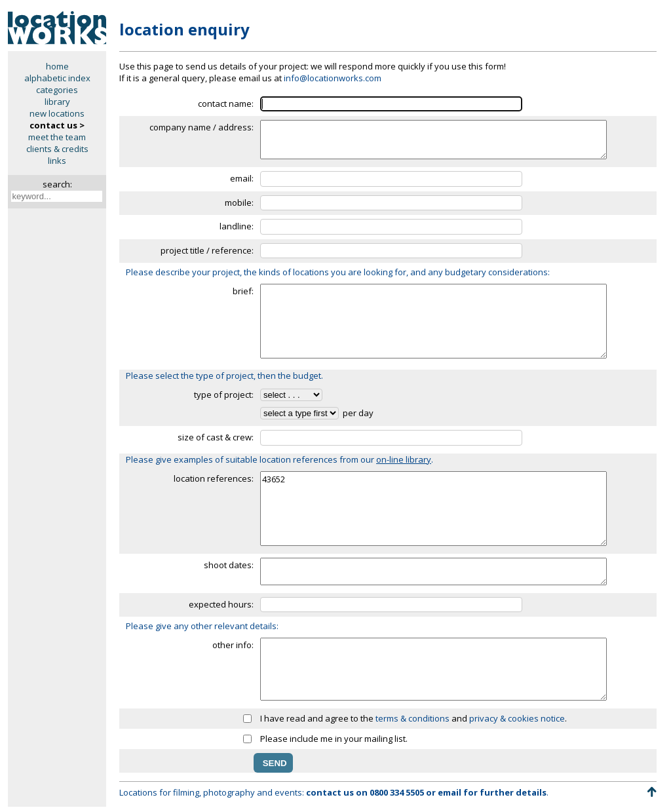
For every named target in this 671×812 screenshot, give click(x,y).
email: (242, 178)
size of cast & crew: (216, 437)
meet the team (57, 137)
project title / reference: (207, 250)
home (57, 66)
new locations (57, 113)
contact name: (226, 104)
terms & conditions (412, 718)
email (450, 792)
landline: (237, 226)
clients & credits (57, 149)
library (57, 102)
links (57, 161)
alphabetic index (57, 78)
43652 (433, 509)
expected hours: (221, 604)
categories (57, 90)
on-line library (404, 459)
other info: (233, 645)
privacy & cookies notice (517, 718)
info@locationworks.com (333, 78)
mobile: (239, 203)
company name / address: (201, 127)
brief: (243, 291)
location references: (214, 478)
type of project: (224, 395)
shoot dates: (229, 565)
